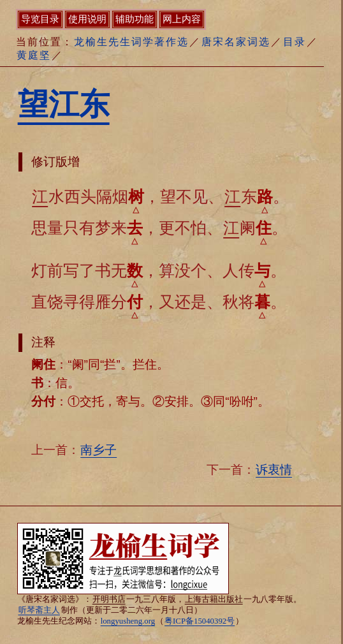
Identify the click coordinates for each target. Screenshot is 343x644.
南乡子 (99, 450)
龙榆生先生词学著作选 (131, 42)
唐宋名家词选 (236, 42)
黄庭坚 (34, 55)
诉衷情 (274, 470)
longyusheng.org (128, 621)
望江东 (64, 104)
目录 (295, 42)
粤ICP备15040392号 (200, 621)
